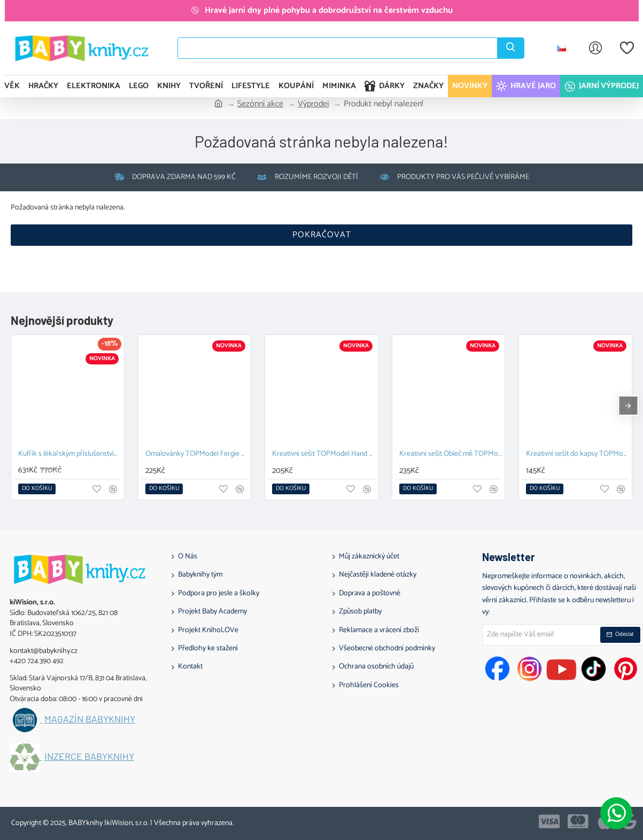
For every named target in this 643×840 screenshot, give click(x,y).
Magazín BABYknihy (90, 719)
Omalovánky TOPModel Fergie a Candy (197, 454)
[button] (37, 489)
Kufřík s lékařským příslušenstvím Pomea (70, 454)
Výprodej (313, 104)
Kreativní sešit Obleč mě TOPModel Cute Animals (451, 454)
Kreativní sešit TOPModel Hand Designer (324, 454)
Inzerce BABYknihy (89, 757)
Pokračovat (322, 235)
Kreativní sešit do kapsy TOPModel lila (578, 454)
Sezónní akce (260, 104)
